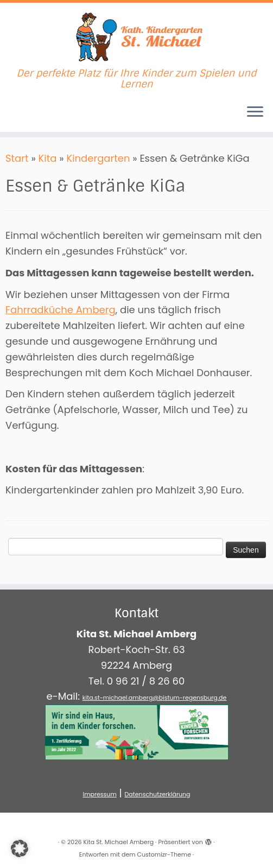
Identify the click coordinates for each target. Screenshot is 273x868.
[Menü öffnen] (255, 112)
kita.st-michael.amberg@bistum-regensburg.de (155, 698)
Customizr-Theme (164, 854)
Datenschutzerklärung (158, 794)
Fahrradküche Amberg (61, 310)
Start (17, 158)
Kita (48, 158)
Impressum (99, 794)
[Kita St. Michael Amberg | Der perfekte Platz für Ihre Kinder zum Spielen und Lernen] (136, 35)
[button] (20, 848)
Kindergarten (98, 158)
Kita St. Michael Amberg (118, 842)
